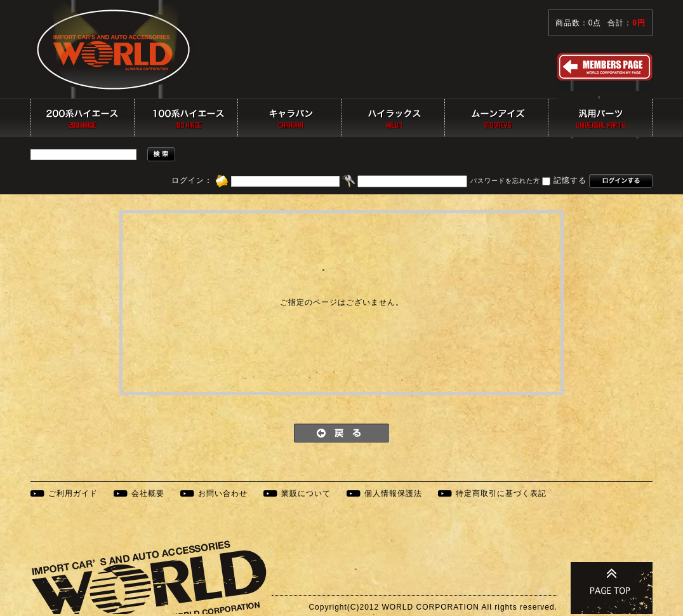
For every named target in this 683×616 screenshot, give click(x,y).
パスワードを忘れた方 (505, 181)
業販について (306, 493)
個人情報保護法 (393, 493)
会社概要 (148, 493)
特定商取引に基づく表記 (501, 493)
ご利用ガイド (73, 493)
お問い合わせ (223, 493)
